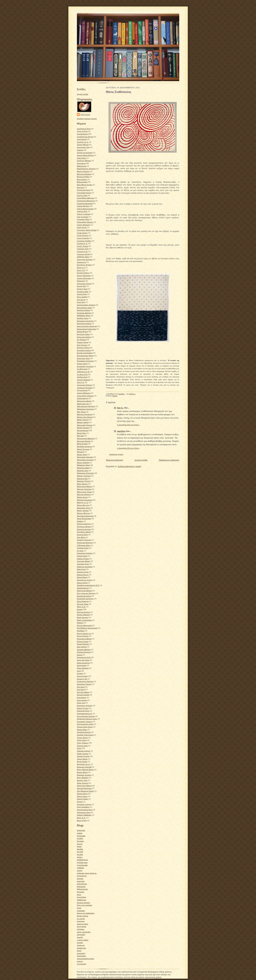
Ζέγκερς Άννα (82, 289)
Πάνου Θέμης (82, 577)
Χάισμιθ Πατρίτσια (84, 788)
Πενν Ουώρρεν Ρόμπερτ (86, 593)
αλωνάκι (80, 878)
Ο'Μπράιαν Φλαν (84, 545)
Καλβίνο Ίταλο (83, 318)
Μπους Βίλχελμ (83, 505)
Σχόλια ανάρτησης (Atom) (129, 466)
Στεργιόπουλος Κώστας (86, 716)
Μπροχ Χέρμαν (83, 510)
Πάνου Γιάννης (83, 575)
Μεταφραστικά (83, 430)
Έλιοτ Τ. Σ (81, 267)
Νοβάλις (80, 521)
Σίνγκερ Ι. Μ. (82, 679)
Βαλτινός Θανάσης (84, 174)
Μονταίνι (81, 436)
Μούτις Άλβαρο (83, 462)
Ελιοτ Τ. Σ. (81, 270)
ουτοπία (80, 942)
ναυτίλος (85, 114)
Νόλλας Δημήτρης (84, 524)
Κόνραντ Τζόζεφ (83, 347)
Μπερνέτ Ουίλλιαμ (84, 489)
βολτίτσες (81, 892)
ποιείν (79, 950)
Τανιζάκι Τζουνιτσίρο (85, 735)
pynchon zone (82, 862)
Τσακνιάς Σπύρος (84, 751)
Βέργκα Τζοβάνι (83, 177)
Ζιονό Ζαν (81, 302)
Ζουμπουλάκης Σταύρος (86, 305)
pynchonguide (82, 865)
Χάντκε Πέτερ (82, 794)
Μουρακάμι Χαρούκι (85, 457)
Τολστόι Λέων (82, 746)
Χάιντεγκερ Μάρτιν (85, 786)
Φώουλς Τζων (82, 780)
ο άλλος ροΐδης (83, 940)
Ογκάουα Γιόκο (83, 548)
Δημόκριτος (81, 262)
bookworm (81, 830)
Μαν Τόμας (81, 412)
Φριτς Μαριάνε (83, 777)
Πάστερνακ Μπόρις (84, 590)
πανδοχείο (81, 945)
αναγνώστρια (82, 884)
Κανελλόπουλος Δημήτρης (87, 326)
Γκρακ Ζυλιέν (82, 233)
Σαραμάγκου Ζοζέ (84, 657)
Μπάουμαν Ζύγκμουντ (86, 473)
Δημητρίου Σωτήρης (85, 259)
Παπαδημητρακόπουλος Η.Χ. (88, 585)
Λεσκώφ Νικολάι (83, 380)
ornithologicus (82, 860)
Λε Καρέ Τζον (82, 374)
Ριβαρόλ (80, 623)
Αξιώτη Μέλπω (83, 144)
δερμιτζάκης (82, 897)
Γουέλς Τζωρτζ (83, 246)
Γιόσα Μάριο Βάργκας (86, 198)
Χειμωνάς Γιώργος (84, 804)
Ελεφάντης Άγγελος (84, 265)
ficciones (80, 841)
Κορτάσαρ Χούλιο (84, 350)
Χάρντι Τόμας (82, 796)
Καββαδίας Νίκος (84, 315)
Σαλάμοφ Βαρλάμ (84, 649)
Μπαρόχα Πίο (82, 478)
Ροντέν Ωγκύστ (83, 636)
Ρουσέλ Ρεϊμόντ (83, 644)
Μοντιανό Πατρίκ (84, 441)
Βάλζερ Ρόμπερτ (83, 171)
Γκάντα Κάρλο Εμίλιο (85, 209)
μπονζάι (80, 937)
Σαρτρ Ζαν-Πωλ (83, 660)
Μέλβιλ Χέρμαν (83, 428)
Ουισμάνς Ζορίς (83, 564)
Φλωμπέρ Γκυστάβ (84, 767)
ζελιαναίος (81, 911)
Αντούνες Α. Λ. (83, 142)
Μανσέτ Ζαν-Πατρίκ (85, 417)
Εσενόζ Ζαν (81, 286)
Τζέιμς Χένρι (82, 740)
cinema (80, 833)
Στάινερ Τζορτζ (83, 708)
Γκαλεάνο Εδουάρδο (85, 203)
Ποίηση (80, 609)
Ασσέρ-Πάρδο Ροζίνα (85, 155)
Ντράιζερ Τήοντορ (84, 540)
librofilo (80, 849)
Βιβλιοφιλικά (82, 182)
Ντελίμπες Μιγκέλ (84, 526)
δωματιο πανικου (83, 902)
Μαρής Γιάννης (83, 420)
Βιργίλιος (81, 187)
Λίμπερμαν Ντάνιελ (85, 385)
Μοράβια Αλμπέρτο (85, 446)
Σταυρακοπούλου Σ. (85, 713)
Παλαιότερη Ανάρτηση (169, 460)
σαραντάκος (82, 956)
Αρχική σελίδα (83, 94)
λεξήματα (81, 929)
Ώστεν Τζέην (82, 820)
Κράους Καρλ (82, 364)
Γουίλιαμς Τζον (83, 249)
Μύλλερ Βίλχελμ (83, 513)
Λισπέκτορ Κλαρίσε (85, 388)
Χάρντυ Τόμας (82, 799)
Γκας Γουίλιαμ (83, 217)
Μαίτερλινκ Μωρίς (84, 401)
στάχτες (80, 961)
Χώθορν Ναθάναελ (84, 815)
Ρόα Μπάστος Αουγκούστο (87, 628)
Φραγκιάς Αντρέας (84, 775)
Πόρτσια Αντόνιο (83, 612)
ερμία (79, 908)
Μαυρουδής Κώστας (85, 425)
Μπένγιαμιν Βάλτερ (85, 486)
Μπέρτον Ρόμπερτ (84, 494)
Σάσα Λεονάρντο (83, 663)
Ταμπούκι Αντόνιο (84, 732)
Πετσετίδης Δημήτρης (85, 599)
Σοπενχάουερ (82, 700)
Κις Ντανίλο (82, 339)
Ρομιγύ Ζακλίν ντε (84, 633)
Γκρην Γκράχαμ (83, 238)
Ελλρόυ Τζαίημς (83, 273)
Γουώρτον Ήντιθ (83, 254)
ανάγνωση (81, 881)
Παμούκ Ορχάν (83, 572)
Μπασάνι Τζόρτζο (84, 481)
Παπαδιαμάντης (83, 588)
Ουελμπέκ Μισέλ (84, 561)
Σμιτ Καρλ (81, 689)
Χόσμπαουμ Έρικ (84, 812)
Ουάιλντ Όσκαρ (83, 559)
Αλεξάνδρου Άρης (84, 129)
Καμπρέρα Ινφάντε (84, 323)
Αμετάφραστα (82, 134)
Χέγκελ (80, 802)
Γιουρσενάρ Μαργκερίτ (86, 201)
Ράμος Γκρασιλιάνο (84, 620)
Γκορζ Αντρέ (82, 227)
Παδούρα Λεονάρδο (85, 567)
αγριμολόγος (82, 876)
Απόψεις (80, 150)
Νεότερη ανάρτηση (114, 460)
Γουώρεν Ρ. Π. (82, 251)
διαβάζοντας (82, 900)
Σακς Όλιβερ (82, 647)
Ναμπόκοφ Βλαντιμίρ (85, 516)
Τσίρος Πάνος (82, 759)
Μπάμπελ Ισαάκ (83, 468)
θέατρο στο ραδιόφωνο (86, 913)
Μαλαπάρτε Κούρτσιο (85, 409)
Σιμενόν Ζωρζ (82, 676)
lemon (79, 846)
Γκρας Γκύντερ (83, 235)
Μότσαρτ (81, 452)
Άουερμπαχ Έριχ (83, 147)
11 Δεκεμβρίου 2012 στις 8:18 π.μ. (128, 425)
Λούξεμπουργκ (83, 398)
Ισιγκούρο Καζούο (84, 313)
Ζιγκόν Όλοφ (82, 294)
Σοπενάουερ (82, 697)
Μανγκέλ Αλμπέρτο (85, 414)
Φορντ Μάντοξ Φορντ (85, 769)
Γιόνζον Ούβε (82, 195)
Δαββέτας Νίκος (83, 257)
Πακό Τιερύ (81, 569)
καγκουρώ (81, 921)
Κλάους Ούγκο (83, 342)
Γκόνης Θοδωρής (84, 225)
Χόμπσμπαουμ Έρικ (85, 810)
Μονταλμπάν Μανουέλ (86, 438)
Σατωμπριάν (82, 665)
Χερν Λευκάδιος (83, 807)
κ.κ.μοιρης (81, 919)
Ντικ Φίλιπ (81, 537)
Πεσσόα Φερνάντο (84, 596)
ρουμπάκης (81, 953)
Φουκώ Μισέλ (82, 772)
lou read (80, 852)
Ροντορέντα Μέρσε (84, 639)
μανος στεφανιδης (84, 932)
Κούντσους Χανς (83, 358)
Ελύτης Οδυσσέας (84, 275)
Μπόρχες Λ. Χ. (83, 502)
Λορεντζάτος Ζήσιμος (85, 396)
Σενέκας (80, 673)
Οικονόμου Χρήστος (85, 553)
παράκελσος (82, 948)
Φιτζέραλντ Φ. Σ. (83, 764)
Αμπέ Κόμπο (82, 139)
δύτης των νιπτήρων (85, 905)
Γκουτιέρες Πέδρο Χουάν (87, 230)
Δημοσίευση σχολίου (116, 454)
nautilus (85, 15)
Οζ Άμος (80, 551)
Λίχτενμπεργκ (82, 390)
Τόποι (79, 748)
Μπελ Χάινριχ (82, 484)
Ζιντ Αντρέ (81, 300)
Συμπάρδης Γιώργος (85, 721)
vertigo (80, 870)
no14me (80, 854)
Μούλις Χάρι (82, 454)
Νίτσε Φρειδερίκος (84, 518)
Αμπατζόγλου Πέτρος (85, 137)
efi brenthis (81, 836)
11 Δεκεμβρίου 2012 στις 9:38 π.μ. (128, 448)
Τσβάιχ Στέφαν (83, 754)
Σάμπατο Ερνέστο (84, 652)
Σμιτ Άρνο (81, 687)
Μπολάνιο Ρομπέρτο (85, 500)
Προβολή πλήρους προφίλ (87, 119)
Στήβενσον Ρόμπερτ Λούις (87, 719)
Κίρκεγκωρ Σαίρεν (84, 337)
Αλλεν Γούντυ (82, 131)
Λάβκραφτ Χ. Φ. (83, 372)
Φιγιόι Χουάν (82, 761)
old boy (80, 857)
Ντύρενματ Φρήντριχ (85, 543)
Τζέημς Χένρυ (82, 738)
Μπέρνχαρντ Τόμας (84, 492)
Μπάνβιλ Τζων (83, 470)
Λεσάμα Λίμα (82, 377)
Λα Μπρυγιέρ (82, 369)
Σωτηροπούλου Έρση (85, 724)
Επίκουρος (81, 281)
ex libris (80, 838)
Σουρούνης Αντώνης (85, 705)
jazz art (80, 844)
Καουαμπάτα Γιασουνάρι (87, 329)
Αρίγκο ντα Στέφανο (85, 152)
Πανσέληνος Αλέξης (85, 580)
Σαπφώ (80, 655)
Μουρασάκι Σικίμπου (85, 460)
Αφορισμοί (81, 163)
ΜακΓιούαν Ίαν (83, 404)
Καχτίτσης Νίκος (83, 334)
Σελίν (79, 671)
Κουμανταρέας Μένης (85, 356)
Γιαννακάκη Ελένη (84, 193)
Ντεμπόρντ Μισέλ (84, 532)
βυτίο (79, 894)
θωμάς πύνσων (83, 916)
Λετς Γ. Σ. (81, 382)
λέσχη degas (82, 926)
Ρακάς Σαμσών (83, 617)
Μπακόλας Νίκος (83, 465)
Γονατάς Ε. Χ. (82, 243)
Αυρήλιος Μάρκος (84, 161)
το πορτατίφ (82, 964)
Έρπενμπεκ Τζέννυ (84, 283)
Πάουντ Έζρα (82, 583)
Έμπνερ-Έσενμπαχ (84, 278)
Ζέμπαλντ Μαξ (83, 291)
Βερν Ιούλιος (82, 179)
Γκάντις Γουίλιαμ (84, 214)
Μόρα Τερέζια (82, 444)
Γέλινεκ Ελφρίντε (84, 190)
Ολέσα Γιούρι (82, 556)
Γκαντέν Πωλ (82, 211)
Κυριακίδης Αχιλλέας (85, 366)
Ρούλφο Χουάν (83, 641)
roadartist (81, 868)
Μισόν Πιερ (82, 433)
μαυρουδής (81, 934)
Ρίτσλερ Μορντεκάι (84, 625)
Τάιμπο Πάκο (82, 729)
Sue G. (120, 408)
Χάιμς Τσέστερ (83, 783)
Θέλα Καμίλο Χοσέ (84, 308)
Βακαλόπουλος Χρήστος (86, 169)
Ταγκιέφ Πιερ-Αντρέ (85, 727)
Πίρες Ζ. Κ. (81, 607)
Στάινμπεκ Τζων (83, 711)
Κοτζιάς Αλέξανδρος (85, 353)
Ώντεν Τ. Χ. (81, 818)
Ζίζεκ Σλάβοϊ (82, 297)
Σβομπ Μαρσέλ (83, 668)
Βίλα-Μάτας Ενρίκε (85, 185)
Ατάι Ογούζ (81, 158)
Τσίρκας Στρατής (83, 756)
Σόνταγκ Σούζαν (83, 695)
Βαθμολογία (82, 166)
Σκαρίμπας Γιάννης (84, 684)
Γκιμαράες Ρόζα (83, 219)
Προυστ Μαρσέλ (83, 615)
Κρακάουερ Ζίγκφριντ (85, 361)
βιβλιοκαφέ (81, 886)
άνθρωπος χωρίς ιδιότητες (87, 873)
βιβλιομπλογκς (83, 889)
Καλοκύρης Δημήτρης (85, 321)
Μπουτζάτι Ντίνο (84, 508)
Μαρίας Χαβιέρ (83, 422)
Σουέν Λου (81, 703)
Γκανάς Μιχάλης (83, 206)
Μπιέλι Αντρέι (82, 497)
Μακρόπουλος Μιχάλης (86, 406)
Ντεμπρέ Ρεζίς (82, 534)
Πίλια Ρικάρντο (83, 601)
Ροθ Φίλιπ (81, 631)
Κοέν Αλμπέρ (82, 345)
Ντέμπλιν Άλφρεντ (84, 529)
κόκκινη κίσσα (82, 924)
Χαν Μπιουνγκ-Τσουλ (85, 791)
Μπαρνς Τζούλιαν (84, 476)
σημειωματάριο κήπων (86, 958)
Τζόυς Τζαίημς (82, 743)
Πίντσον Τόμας (83, 604)
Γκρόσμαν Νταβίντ (84, 241)
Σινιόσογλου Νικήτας (85, 681)
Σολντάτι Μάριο (83, 692)
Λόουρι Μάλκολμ (84, 393)
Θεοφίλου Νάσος (83, 310)
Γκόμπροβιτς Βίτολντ (85, 222)
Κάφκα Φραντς (83, 331)
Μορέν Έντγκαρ (83, 449)
